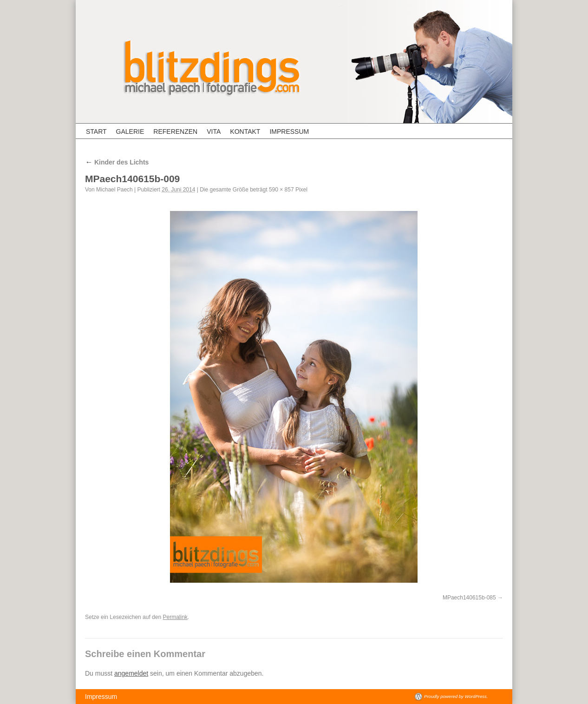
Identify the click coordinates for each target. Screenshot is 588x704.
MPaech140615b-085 (469, 598)
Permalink (175, 617)
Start (96, 132)
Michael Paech (114, 190)
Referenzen (175, 132)
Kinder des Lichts (117, 162)
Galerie (130, 132)
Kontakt (245, 132)
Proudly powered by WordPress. (456, 696)
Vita (214, 132)
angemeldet (131, 673)
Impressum (289, 132)
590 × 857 (281, 190)
